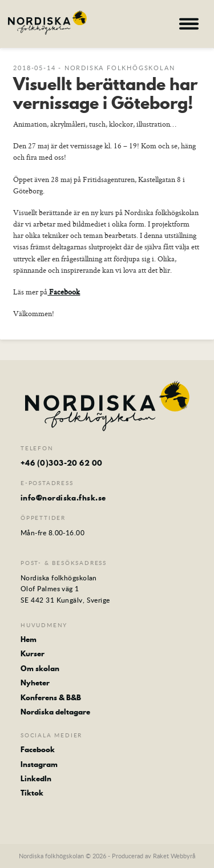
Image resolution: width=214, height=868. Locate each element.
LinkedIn (36, 778)
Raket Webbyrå (174, 856)
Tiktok (32, 793)
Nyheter (35, 683)
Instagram (39, 764)
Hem (29, 639)
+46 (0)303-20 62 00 (62, 463)
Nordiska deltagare (55, 712)
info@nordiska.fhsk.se (63, 498)
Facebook (64, 292)
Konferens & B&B (51, 697)
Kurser (33, 653)
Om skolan (40, 668)
